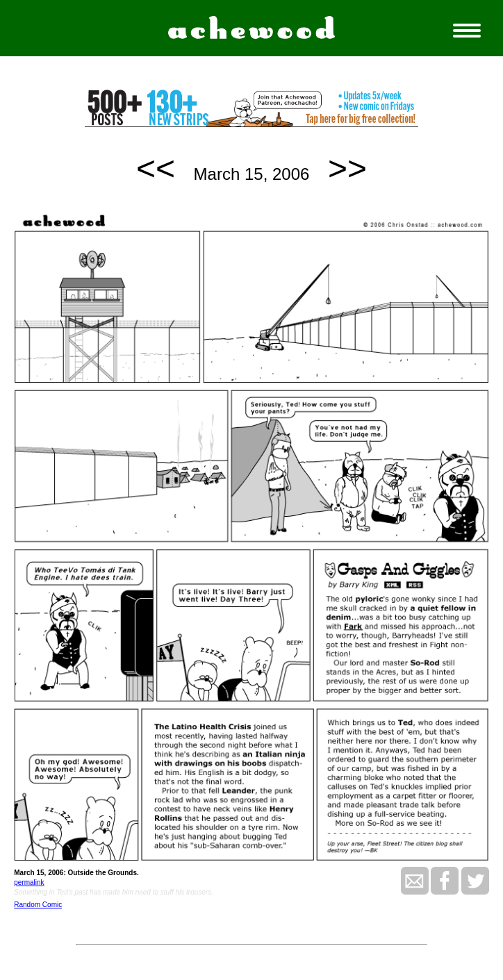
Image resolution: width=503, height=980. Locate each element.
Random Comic (38, 905)
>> (347, 168)
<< (156, 168)
